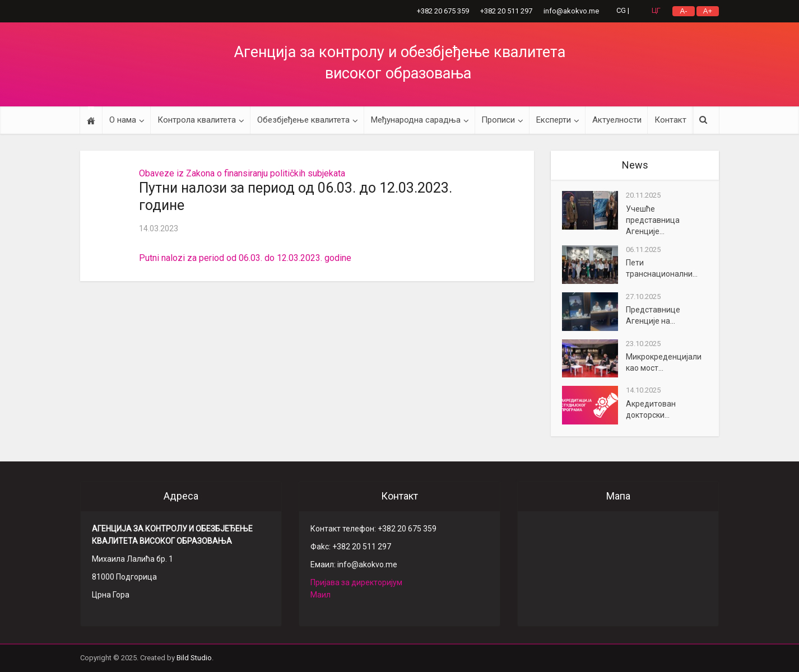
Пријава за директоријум (356, 582)
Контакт (670, 120)
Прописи (498, 120)
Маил (320, 595)
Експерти (554, 120)
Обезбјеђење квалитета (303, 120)
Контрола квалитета (197, 120)
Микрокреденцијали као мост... (664, 362)
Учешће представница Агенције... (653, 220)
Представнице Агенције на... (653, 315)
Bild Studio (194, 658)
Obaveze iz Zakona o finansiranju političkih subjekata (242, 173)
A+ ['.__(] (708, 11)
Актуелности (617, 120)
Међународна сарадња (416, 120)
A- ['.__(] (684, 11)
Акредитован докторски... (651, 409)
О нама (123, 120)
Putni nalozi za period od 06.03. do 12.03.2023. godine (245, 258)
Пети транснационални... (662, 268)
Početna (91, 120)
